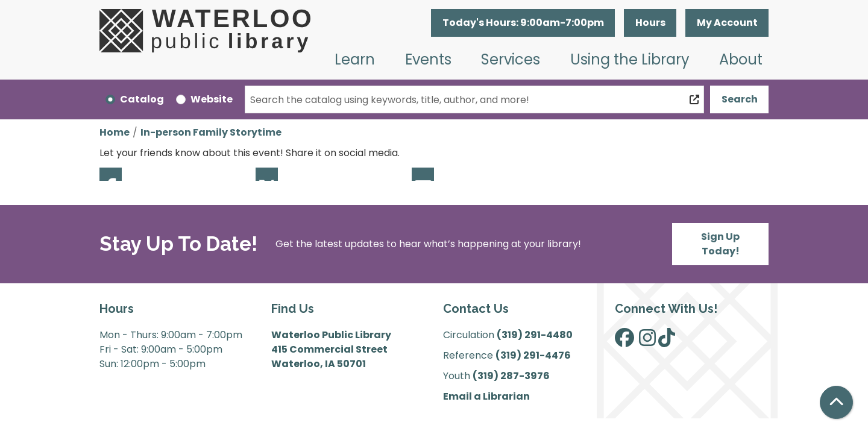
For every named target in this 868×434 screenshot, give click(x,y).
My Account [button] (727, 23)
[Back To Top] (836, 402)
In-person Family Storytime (211, 132)
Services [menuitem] (511, 59)
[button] (523, 23)
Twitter (267, 174)
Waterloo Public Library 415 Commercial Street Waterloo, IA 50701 (331, 349)
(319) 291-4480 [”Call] (535, 335)
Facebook (111, 174)
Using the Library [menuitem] (630, 59)
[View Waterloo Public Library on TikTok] (667, 341)
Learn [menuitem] (355, 59)
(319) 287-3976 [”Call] (511, 376)
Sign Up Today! (720, 244)
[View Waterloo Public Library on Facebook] (624, 341)
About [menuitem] (741, 59)
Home (115, 132)
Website (212, 99)
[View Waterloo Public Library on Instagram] (647, 341)
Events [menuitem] (428, 59)
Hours (650, 23)
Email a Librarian (486, 396)
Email (423, 174)
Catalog (142, 99)
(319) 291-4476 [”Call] (533, 355)
